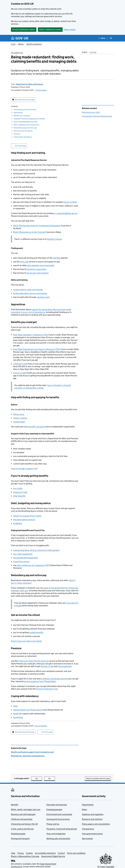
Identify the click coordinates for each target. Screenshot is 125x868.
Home (13, 44)
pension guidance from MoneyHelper (40, 681)
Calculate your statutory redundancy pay (97, 116)
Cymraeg (93, 52)
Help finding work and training (25, 110)
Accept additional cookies (24, 30)
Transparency (88, 829)
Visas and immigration (56, 834)
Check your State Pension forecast (33, 661)
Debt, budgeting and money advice (26, 125)
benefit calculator (37, 427)
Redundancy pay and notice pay (25, 128)
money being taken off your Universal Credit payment (36, 550)
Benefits (15, 805)
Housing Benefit (65, 666)
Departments (88, 805)
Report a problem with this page (98, 779)
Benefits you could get (22, 116)
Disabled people (18, 834)
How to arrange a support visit (24, 469)
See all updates (41, 90)
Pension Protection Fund (47, 689)
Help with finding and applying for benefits (29, 119)
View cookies (70, 30)
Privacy (21, 853)
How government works (92, 834)
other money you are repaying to (33, 565)
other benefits (19, 496)
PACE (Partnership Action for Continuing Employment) (37, 226)
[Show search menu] (111, 38)
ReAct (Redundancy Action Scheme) (29, 232)
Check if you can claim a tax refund (26, 641)
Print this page (20, 146)
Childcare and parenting (22, 819)
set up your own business (38, 273)
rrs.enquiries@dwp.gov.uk (66, 213)
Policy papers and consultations (96, 824)
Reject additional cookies (50, 30)
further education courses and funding (30, 293)
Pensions (17, 134)
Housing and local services (58, 819)
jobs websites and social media (41, 265)
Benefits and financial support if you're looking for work (32, 752)
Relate (16, 714)
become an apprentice (36, 269)
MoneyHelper (19, 422)
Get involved (87, 838)
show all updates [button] (40, 726)
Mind (15, 706)
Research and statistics (92, 819)
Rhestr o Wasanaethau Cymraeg (25, 856)
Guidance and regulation (93, 814)
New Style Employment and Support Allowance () (37, 349)
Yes (39, 779)
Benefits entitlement (34, 44)
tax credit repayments (23, 554)
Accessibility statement (45, 853)
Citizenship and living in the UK (24, 824)
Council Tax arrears (21, 562)
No (52, 779)
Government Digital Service (53, 856)
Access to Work (70, 202)
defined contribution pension (55, 679)
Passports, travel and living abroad (62, 829)
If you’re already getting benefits (26, 122)
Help (13, 853)
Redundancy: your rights (91, 112)
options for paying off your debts (27, 516)
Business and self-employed (23, 814)
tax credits (18, 488)
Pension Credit (20, 373)
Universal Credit (20, 364)
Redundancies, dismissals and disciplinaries (28, 756)
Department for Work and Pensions (29, 84)
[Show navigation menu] (102, 38)
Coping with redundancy (23, 137)
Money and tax (53, 824)
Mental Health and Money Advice (28, 710)
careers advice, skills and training (28, 290)
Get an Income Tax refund (23, 131)
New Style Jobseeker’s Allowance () (31, 335)
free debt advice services (24, 520)
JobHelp (56, 258)
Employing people (54, 809)
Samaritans (18, 717)
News (84, 809)
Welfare (21, 44)
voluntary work (43, 297)
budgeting (18, 523)
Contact (61, 853)
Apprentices (18, 113)
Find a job (24, 262)
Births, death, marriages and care (26, 809)
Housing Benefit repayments (26, 558)
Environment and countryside (59, 814)
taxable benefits (36, 632)
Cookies (29, 853)
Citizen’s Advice (20, 418)
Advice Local (19, 414)
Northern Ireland (54, 239)
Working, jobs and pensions (58, 838)
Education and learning (57, 805)
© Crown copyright (106, 867)
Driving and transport (20, 838)
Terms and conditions (76, 853)
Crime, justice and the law (22, 829)
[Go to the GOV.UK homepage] (20, 38)
